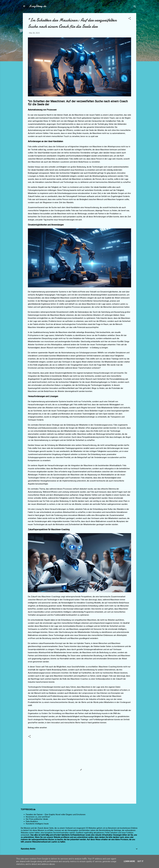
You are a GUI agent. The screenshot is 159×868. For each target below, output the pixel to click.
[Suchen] (135, 7)
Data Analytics (32, 821)
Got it (140, 861)
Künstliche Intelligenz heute (37, 824)
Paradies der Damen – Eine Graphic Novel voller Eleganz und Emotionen (56, 815)
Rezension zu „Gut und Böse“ (38, 817)
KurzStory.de (38, 6)
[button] (130, 19)
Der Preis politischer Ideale (37, 819)
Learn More (129, 861)
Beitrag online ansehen (37, 728)
